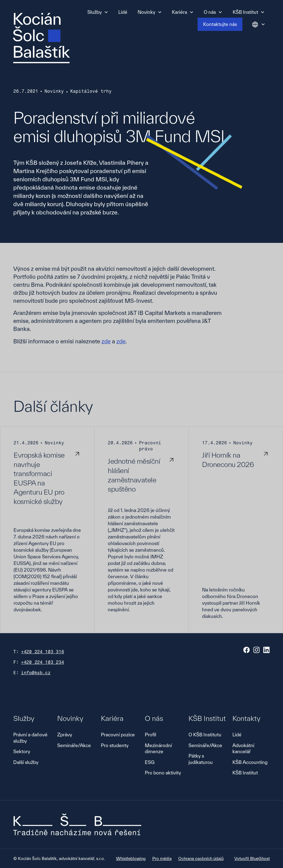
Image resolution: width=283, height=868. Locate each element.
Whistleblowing (131, 858)
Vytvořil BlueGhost (252, 858)
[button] (98, 12)
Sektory (22, 751)
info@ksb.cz (36, 673)
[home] (41, 38)
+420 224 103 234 (43, 662)
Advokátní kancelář (243, 748)
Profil (150, 735)
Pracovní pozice (118, 735)
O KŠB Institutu (205, 735)
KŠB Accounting (250, 762)
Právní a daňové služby (30, 738)
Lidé (123, 12)
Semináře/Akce (74, 745)
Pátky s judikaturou (201, 759)
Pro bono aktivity (163, 773)
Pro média (162, 858)
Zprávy (65, 735)
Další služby (26, 762)
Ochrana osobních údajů (201, 858)
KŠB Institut (245, 773)
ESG (150, 762)
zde (106, 341)
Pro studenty (115, 745)
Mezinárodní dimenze (158, 748)
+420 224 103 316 (43, 652)
